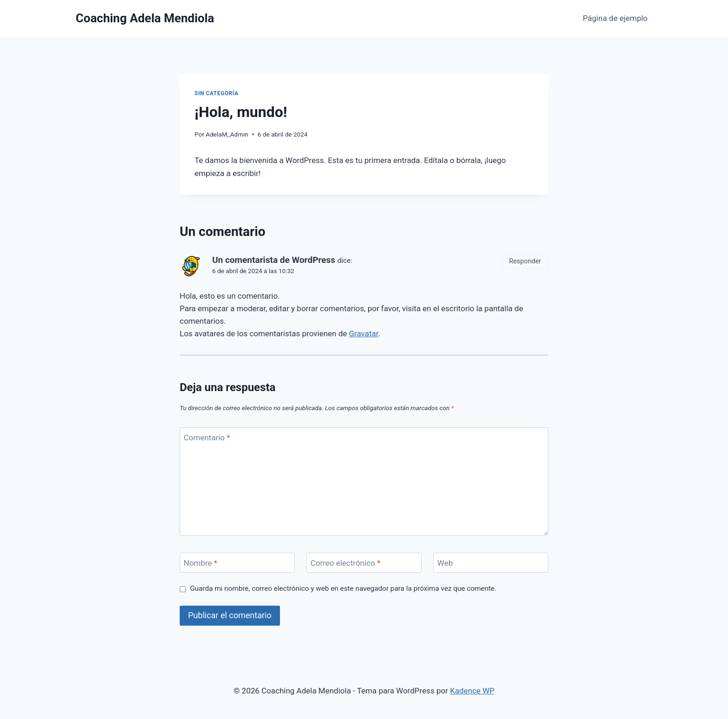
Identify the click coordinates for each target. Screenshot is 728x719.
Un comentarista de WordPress (274, 260)
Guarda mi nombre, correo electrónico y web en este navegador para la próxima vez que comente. (343, 588)
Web (445, 563)
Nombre (201, 563)
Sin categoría (216, 93)
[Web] (491, 563)
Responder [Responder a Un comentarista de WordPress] (525, 261)
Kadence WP (472, 691)
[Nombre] (237, 563)
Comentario (207, 438)
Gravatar (363, 333)
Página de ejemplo (615, 18)
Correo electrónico (346, 563)
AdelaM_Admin (227, 134)
